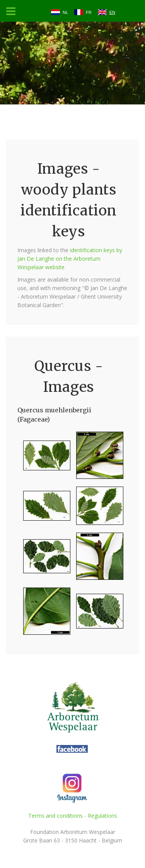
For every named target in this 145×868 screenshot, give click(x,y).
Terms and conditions (55, 816)
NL (65, 12)
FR (89, 12)
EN (112, 12)
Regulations (102, 816)
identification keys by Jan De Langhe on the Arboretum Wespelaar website (70, 259)
